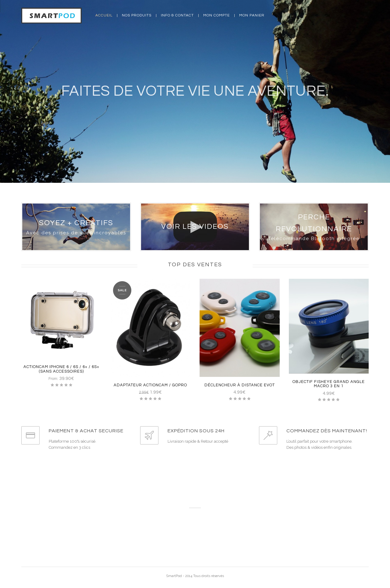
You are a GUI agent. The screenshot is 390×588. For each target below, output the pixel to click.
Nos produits (137, 16)
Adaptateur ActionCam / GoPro (150, 385)
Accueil (104, 16)
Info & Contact (177, 16)
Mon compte (216, 16)
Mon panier (252, 16)
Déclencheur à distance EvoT (240, 385)
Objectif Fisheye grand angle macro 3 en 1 (329, 384)
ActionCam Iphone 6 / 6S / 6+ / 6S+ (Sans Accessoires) (61, 369)
